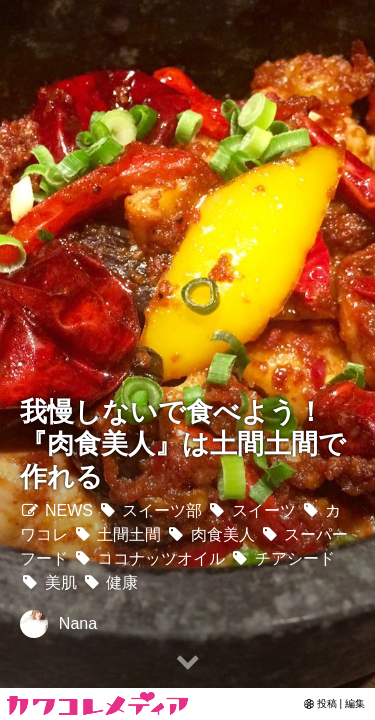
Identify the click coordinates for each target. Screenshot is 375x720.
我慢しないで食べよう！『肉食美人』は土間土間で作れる (183, 444)
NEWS (56, 510)
